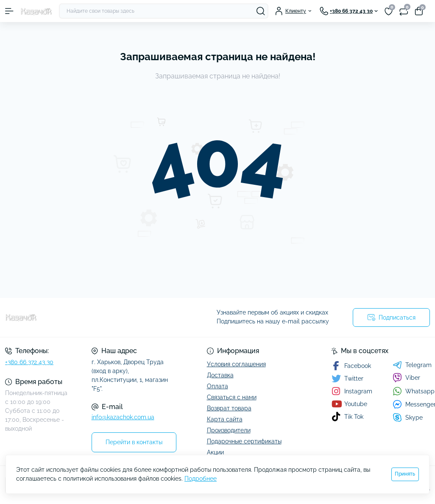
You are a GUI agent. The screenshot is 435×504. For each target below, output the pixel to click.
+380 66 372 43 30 (29, 362)
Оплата (217, 386)
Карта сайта (225, 419)
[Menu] (9, 11)
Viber (406, 378)
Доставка (220, 375)
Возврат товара (229, 408)
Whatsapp (414, 391)
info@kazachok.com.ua (123, 417)
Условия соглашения (236, 364)
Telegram (412, 365)
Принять (405, 474)
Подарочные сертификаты (244, 441)
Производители (229, 430)
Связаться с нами (232, 397)
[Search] (261, 11)
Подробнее (201, 479)
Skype (408, 417)
